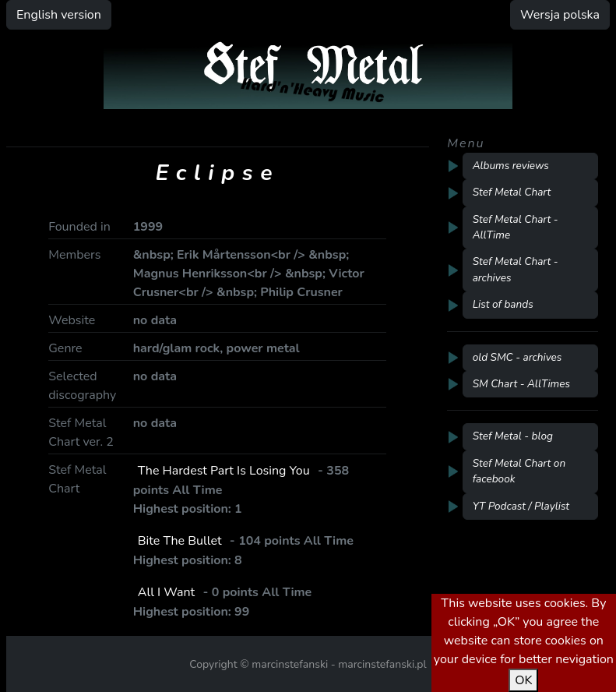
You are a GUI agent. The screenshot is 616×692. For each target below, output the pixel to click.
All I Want (166, 592)
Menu (466, 143)
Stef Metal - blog (513, 436)
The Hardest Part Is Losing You (224, 471)
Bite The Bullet (180, 541)
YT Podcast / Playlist (521, 506)
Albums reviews (511, 166)
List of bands (503, 304)
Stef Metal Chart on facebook (519, 471)
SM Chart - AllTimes (521, 384)
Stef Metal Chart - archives (516, 269)
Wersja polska (560, 15)
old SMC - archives (517, 357)
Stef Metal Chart (512, 192)
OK (523, 680)
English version (59, 15)
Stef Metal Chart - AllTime (516, 227)
